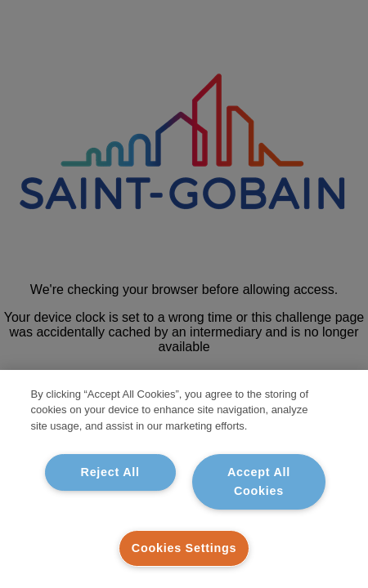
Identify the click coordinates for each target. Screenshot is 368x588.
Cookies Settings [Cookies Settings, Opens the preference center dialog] (184, 548)
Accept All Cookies (259, 481)
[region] (184, 479)
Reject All (110, 472)
